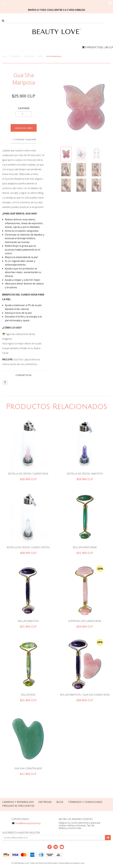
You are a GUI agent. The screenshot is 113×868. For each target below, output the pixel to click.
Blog (60, 802)
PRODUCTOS (16, 56)
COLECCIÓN (29, 56)
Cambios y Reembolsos (18, 802)
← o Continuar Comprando (24, 139)
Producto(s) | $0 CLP (97, 47)
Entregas (45, 802)
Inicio (4, 56)
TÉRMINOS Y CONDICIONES (85, 802)
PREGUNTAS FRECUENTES (18, 806)
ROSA (40, 56)
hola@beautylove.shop (28, 823)
